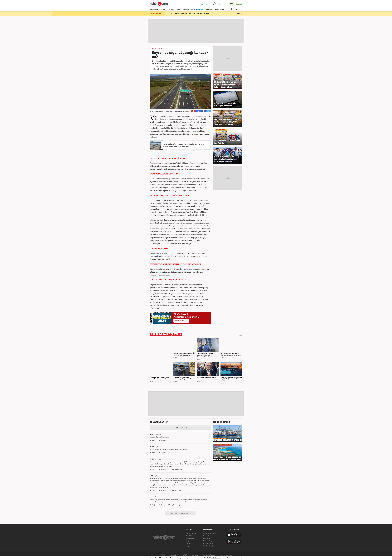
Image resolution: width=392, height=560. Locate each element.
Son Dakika (154, 9)
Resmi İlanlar (220, 9)
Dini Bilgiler (207, 538)
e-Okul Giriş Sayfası (209, 533)
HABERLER (155, 49)
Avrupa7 (185, 556)
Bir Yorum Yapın (180, 428)
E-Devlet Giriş (208, 541)
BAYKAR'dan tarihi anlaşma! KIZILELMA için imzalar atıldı (189, 14)
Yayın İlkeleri (190, 538)
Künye (188, 541)
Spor (179, 9)
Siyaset (172, 9)
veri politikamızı (216, 558)
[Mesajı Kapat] (241, 558)
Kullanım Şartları (191, 533)
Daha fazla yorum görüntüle (180, 513)
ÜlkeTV (195, 556)
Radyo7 (174, 556)
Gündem (163, 9)
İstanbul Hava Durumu (210, 546)
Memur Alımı (207, 536)
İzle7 (210, 556)
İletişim (188, 546)
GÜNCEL (162, 49)
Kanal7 (163, 556)
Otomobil (209, 9)
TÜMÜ (239, 14)
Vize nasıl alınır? (208, 543)
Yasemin (226, 556)
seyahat (193, 134)
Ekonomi (186, 9)
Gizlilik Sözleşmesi (192, 536)
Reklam (188, 543)
